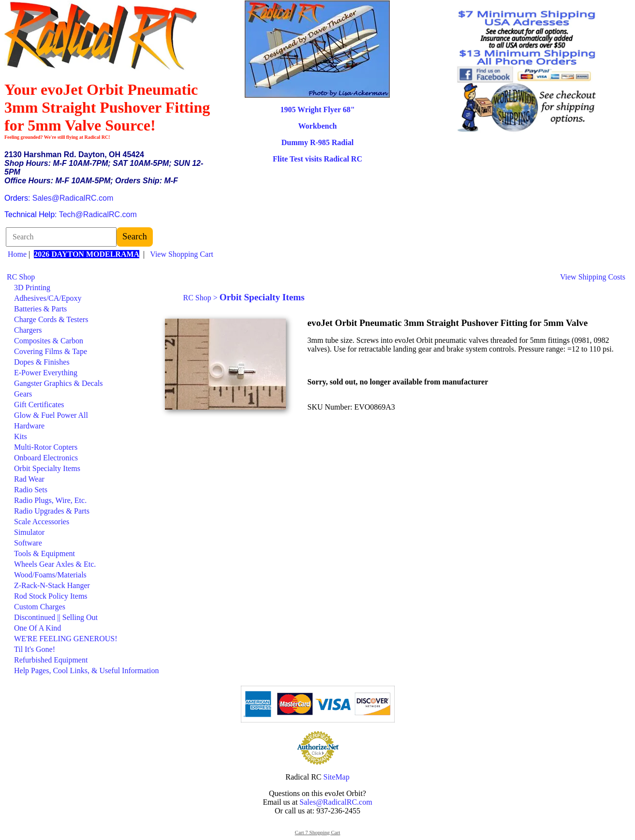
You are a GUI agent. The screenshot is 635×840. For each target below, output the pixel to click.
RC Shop (21, 277)
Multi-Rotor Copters (46, 447)
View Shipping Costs (593, 277)
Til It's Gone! (35, 649)
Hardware (29, 426)
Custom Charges (40, 607)
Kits (21, 436)
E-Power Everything (46, 373)
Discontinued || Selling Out (56, 617)
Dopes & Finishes (42, 362)
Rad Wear (29, 479)
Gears (23, 394)
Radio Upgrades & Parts (52, 511)
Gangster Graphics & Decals (59, 383)
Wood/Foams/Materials (50, 575)
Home (17, 254)
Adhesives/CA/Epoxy (48, 298)
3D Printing (32, 287)
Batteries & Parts (40, 309)
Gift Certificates (39, 405)
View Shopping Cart (182, 254)
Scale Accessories (42, 522)
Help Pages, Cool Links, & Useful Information (87, 671)
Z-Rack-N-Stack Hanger (52, 585)
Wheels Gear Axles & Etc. (55, 564)
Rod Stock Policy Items (51, 596)
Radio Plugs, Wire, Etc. (50, 500)
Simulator (29, 532)
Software (28, 543)
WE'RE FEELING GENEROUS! (66, 639)
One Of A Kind (37, 628)
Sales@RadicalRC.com (73, 198)
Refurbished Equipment (51, 660)
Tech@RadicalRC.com (98, 214)
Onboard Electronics (46, 458)
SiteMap (337, 777)
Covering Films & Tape (51, 351)
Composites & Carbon (49, 341)
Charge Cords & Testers (51, 319)
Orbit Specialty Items (47, 468)
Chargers (28, 330)
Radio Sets (31, 490)
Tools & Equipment (44, 553)
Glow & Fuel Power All (51, 415)
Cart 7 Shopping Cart (318, 832)
